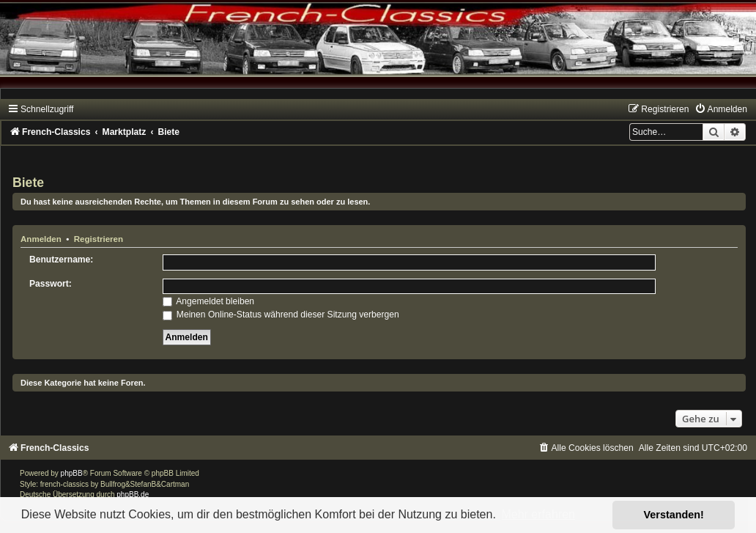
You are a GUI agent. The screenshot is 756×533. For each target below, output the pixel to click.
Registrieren (99, 239)
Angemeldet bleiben (209, 301)
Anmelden (41, 239)
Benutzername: (61, 260)
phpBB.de (133, 495)
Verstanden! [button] (674, 515)
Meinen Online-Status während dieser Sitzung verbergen (281, 315)
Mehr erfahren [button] (538, 514)
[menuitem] (721, 109)
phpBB (72, 473)
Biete (28, 183)
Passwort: (51, 284)
